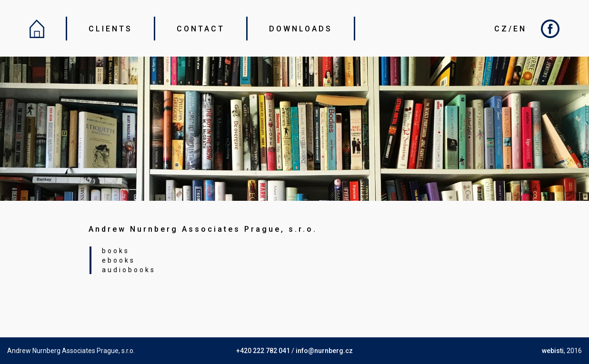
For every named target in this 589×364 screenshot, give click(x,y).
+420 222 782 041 (263, 351)
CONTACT (201, 29)
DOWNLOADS (301, 29)
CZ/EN (510, 29)
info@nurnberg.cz (324, 351)
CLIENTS (110, 29)
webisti (553, 351)
